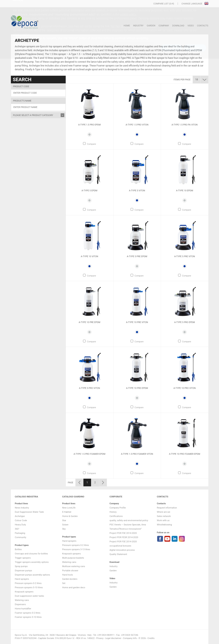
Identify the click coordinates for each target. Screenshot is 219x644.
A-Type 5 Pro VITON (89, 388)
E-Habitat (67, 512)
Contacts (203, 26)
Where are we (164, 512)
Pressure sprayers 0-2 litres (28, 583)
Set (64, 583)
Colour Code (21, 520)
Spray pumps (21, 566)
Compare (92, 144)
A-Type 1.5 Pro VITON (137, 125)
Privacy (100, 638)
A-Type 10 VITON (89, 256)
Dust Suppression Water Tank (29, 512)
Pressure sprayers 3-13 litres (76, 549)
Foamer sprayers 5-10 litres (28, 617)
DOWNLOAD (178, 26)
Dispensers (20, 604)
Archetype (20, 516)
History (113, 512)
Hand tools (68, 575)
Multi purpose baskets (73, 558)
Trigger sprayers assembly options (32, 562)
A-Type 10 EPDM (185, 191)
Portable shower (70, 571)
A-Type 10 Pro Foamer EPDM (185, 454)
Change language (192, 4)
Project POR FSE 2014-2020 (123, 533)
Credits (151, 638)
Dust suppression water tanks (30, 596)
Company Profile (118, 508)
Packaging (20, 533)
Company (164, 26)
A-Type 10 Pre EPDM (89, 322)
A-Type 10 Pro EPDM (137, 388)
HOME (127, 26)
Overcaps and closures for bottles (31, 554)
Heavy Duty (20, 525)
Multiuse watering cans (74, 566)
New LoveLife (69, 508)
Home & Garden (70, 516)
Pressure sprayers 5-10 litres (29, 588)
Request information (167, 508)
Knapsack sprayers (24, 592)
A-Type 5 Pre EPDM (137, 256)
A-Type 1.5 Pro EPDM (89, 125)
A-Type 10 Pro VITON (185, 388)
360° (17, 529)
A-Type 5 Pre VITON (185, 256)
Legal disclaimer (113, 638)
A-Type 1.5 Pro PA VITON (184, 125)
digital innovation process (122, 550)
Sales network (164, 516)
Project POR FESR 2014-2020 (124, 537)
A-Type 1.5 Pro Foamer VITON (137, 454)
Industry (138, 26)
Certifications (116, 516)
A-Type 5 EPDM (89, 191)
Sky (64, 529)
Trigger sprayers (23, 558)
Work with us (163, 520)
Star (64, 520)
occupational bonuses (120, 546)
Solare (65, 525)
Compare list (161, 4)
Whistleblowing (165, 525)
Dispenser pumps (23, 571)
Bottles (18, 549)
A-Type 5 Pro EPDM (185, 322)
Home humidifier (23, 609)
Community (21, 537)
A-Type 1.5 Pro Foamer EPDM (89, 454)
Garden (151, 26)
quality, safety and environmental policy (129, 520)
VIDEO (191, 26)
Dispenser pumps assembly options (32, 575)
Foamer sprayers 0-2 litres (28, 613)
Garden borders (70, 579)
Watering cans (22, 600)
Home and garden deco (74, 588)
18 (197, 80)
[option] (90, 116)
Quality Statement (118, 554)
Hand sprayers (22, 579)
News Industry (22, 508)
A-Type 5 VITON (137, 191)
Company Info (130, 638)
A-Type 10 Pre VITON (137, 322)
